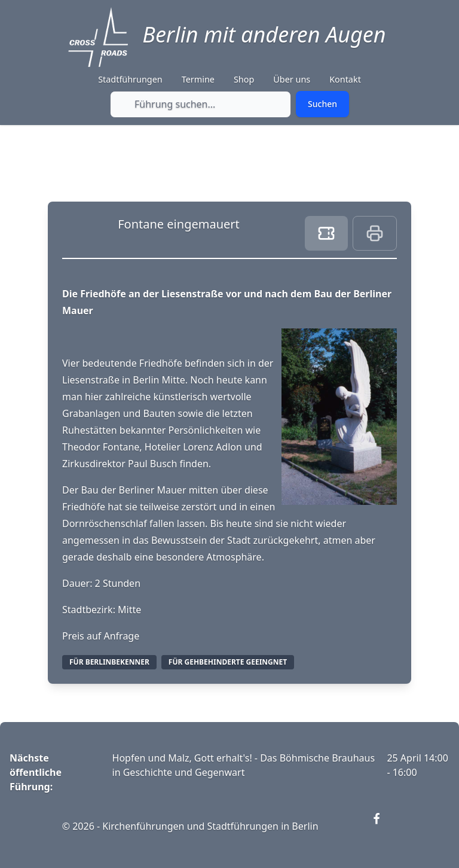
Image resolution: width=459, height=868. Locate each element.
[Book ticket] (326, 233)
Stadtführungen (130, 79)
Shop (244, 79)
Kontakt (345, 79)
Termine (198, 79)
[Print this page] (375, 233)
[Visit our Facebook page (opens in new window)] (384, 826)
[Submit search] (322, 104)
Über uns (292, 79)
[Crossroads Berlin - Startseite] (98, 37)
